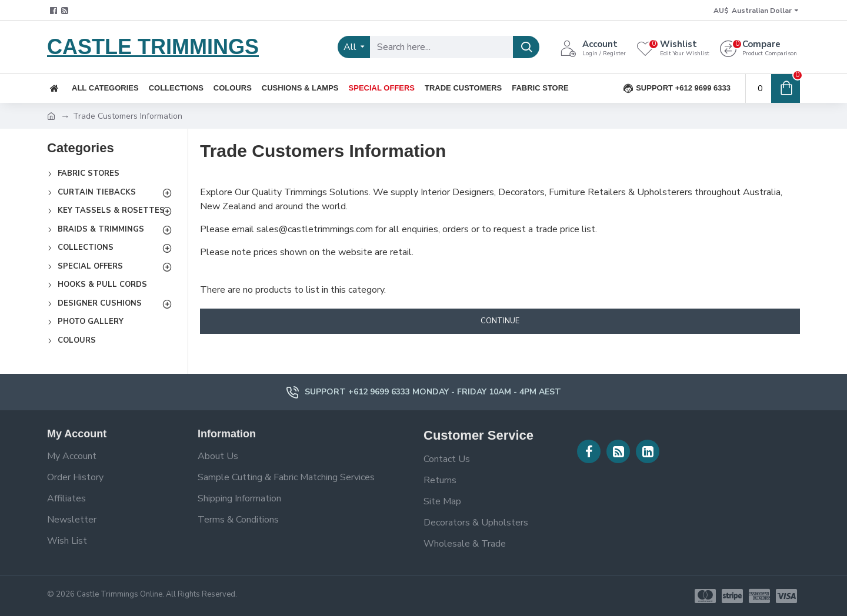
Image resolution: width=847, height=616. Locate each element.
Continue (500, 321)
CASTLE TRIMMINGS (153, 47)
